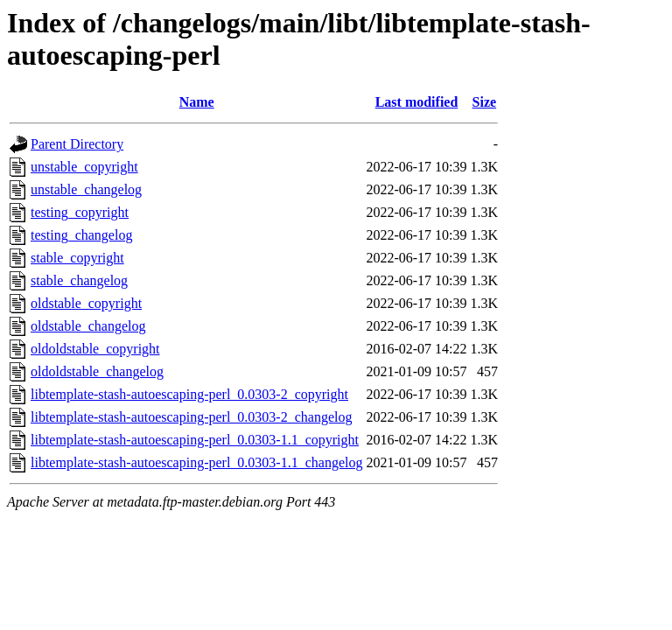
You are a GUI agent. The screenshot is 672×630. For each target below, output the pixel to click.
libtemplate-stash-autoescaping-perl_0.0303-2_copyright (189, 394)
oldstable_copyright (86, 303)
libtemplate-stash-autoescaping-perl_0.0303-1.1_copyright (195, 440)
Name (197, 102)
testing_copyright (80, 212)
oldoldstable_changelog (97, 371)
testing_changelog (81, 235)
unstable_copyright (84, 167)
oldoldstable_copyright (95, 349)
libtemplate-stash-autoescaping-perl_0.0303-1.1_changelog (196, 462)
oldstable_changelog (88, 326)
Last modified (417, 102)
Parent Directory (77, 144)
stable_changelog (79, 280)
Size (485, 102)
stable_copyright (77, 258)
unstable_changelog (86, 189)
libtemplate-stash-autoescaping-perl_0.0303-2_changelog (191, 417)
